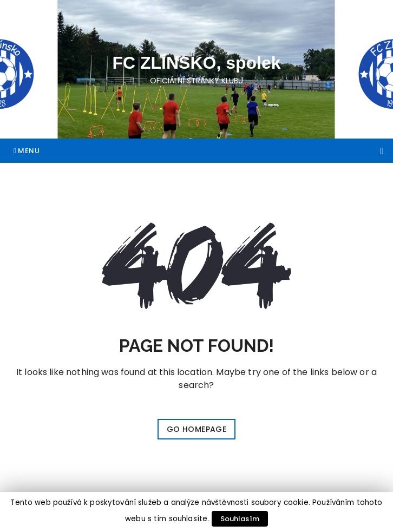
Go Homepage (196, 429)
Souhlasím (240, 519)
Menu (27, 151)
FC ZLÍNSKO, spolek (196, 63)
